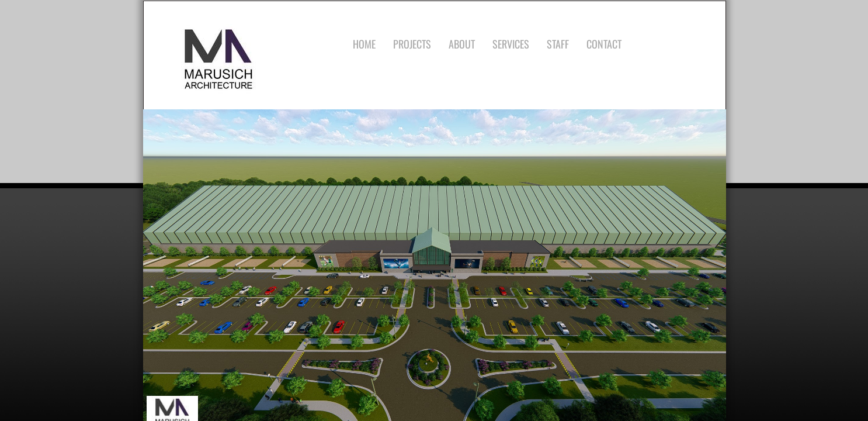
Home (364, 44)
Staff (558, 44)
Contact (604, 44)
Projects (412, 44)
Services (511, 44)
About (462, 44)
